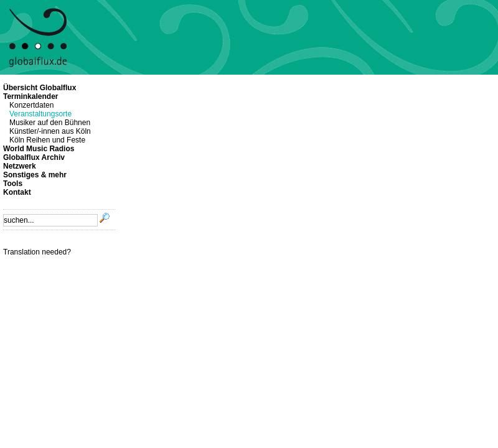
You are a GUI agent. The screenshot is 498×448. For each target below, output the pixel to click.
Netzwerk (20, 166)
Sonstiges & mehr (35, 175)
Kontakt (17, 192)
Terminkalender (31, 96)
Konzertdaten (31, 105)
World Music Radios (39, 149)
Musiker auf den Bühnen (50, 123)
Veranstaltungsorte (40, 114)
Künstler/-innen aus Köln (50, 131)
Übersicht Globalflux (40, 88)
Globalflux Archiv (34, 157)
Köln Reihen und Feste (47, 140)
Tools (13, 184)
